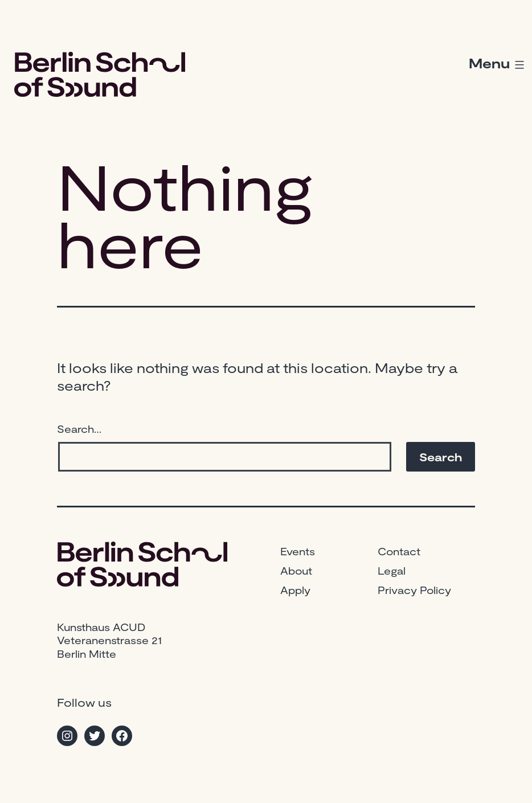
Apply (295, 590)
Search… (79, 429)
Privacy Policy (414, 590)
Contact (399, 551)
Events (298, 551)
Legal (392, 571)
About (296, 571)
